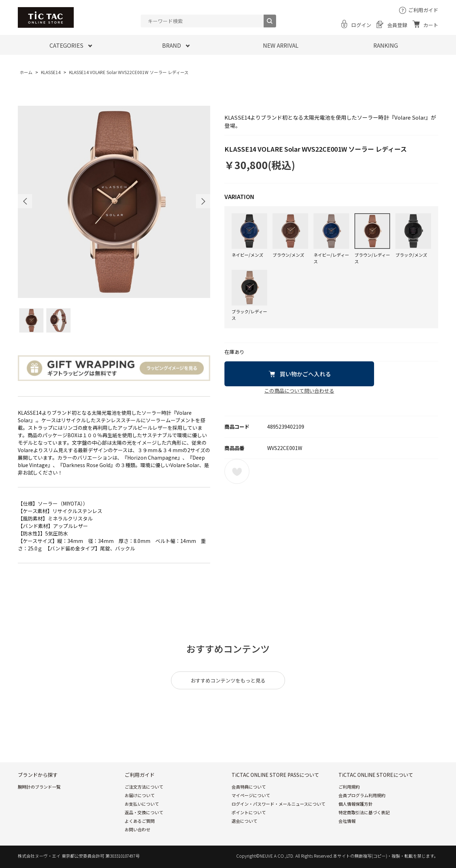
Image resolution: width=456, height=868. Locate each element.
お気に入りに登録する (237, 471)
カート (431, 25)
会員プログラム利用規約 (362, 795)
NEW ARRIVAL (281, 45)
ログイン (361, 25)
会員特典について (249, 787)
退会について (244, 821)
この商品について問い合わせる (299, 391)
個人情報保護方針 (356, 804)
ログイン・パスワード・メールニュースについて (278, 804)
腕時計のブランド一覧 (39, 787)
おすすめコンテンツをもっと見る (228, 680)
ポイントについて (249, 812)
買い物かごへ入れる (305, 374)
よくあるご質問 (140, 821)
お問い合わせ (138, 829)
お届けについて (140, 795)
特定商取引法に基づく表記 (364, 812)
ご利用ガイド (423, 10)
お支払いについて (142, 804)
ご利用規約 (349, 787)
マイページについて (251, 795)
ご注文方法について (144, 787)
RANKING (386, 45)
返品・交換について (144, 812)
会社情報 (347, 821)
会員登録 (397, 25)
